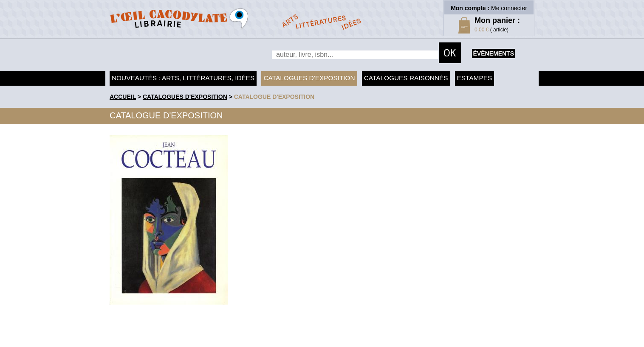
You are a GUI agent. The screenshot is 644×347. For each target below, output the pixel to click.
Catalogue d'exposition (274, 97)
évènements (494, 53)
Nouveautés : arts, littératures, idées (183, 78)
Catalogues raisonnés (406, 78)
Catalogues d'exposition (309, 78)
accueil (123, 97)
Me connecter (509, 8)
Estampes (475, 78)
